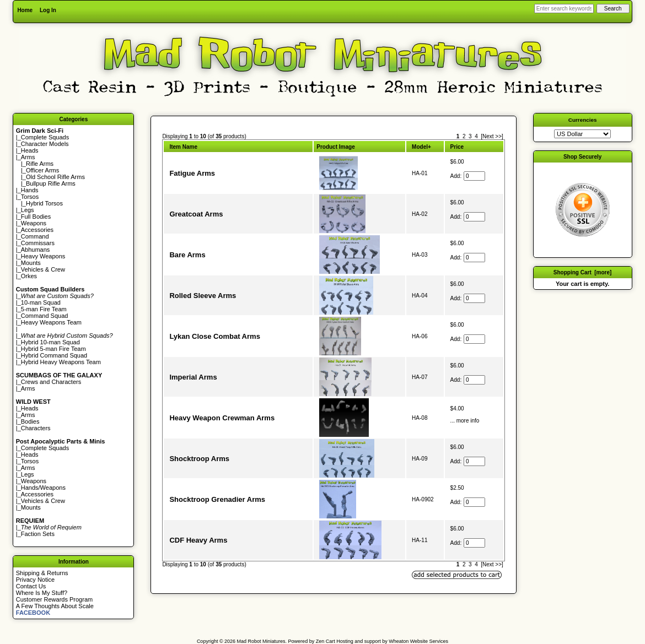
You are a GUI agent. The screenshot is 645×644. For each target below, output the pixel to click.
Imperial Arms (193, 377)
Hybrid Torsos (44, 203)
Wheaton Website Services (418, 641)
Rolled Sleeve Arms (203, 296)
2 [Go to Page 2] (464, 136)
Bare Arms (187, 255)
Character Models (45, 144)
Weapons (34, 223)
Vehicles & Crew (43, 269)
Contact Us (31, 586)
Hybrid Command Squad (54, 355)
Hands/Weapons (43, 488)
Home (25, 10)
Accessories (37, 230)
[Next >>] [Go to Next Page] (492, 136)
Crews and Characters (51, 382)
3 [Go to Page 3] (470, 136)
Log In (48, 10)
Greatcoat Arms (196, 214)
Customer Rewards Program (54, 599)
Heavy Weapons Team (51, 322)
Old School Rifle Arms (55, 177)
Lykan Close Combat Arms (214, 336)
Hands (30, 190)
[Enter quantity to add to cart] (474, 176)
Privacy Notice (35, 580)
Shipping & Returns (42, 573)
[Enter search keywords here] (564, 9)
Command (35, 236)
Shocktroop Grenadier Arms (217, 499)
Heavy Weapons (43, 256)
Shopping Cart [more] (583, 272)
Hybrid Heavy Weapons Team (61, 362)
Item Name (183, 147)
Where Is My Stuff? (42, 593)
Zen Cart (326, 641)
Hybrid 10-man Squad (50, 342)
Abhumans (36, 250)
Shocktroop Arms (199, 459)
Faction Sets (38, 534)
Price (457, 147)
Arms (28, 388)
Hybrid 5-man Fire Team (53, 349)
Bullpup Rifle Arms (51, 183)
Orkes (29, 276)
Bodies (30, 421)
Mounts (31, 263)
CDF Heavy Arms (198, 540)
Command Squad (45, 316)
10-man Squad (41, 302)
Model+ (421, 147)
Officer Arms (42, 170)
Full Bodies (36, 217)
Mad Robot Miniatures (261, 641)
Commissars (38, 243)
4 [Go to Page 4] (476, 136)
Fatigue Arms (192, 173)
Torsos (30, 197)
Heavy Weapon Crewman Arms (222, 418)
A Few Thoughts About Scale (55, 606)
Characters (36, 428)
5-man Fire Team (44, 309)
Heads (30, 150)
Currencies (583, 120)
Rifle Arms (40, 164)
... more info (465, 421)
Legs (28, 210)
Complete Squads (45, 137)
